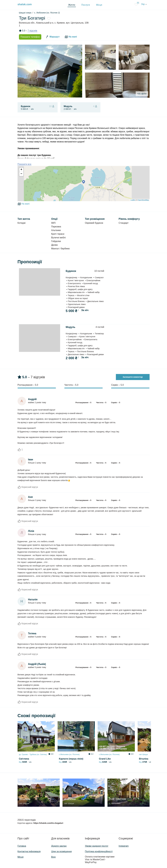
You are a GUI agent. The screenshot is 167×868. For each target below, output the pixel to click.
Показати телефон (30, 37)
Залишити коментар (133, 377)
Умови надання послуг (97, 846)
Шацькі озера (25, 13)
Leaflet (133, 200)
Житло (72, 5)
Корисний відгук (28, 487)
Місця (99, 5)
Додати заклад (59, 846)
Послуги (86, 5)
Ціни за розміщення (62, 851)
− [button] (21, 174)
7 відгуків (32, 31)
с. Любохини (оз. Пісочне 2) (47, 13)
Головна (22, 846)
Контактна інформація (29, 851)
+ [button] (21, 170)
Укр (144, 4)
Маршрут (53, 37)
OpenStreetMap (143, 200)
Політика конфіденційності (99, 851)
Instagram (124, 846)
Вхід (53, 857)
